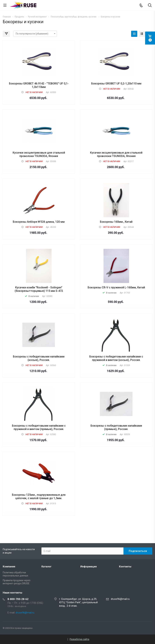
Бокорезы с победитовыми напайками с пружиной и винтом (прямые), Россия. (39, 427)
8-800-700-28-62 (18, 599)
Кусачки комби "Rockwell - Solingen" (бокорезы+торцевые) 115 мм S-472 (39, 289)
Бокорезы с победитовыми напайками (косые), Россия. (39, 358)
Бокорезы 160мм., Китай (116, 222)
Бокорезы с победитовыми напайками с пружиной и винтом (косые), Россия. (116, 358)
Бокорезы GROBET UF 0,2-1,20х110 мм (116, 84)
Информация (88, 567)
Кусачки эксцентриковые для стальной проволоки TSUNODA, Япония (39, 154)
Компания (9, 567)
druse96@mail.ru (120, 599)
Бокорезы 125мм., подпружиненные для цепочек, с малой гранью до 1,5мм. (39, 496)
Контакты (125, 567)
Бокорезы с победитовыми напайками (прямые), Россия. (116, 427)
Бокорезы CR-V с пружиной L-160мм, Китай (116, 287)
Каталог (46, 567)
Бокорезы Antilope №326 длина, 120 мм (39, 222)
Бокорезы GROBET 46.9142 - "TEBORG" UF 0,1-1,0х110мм (39, 85)
